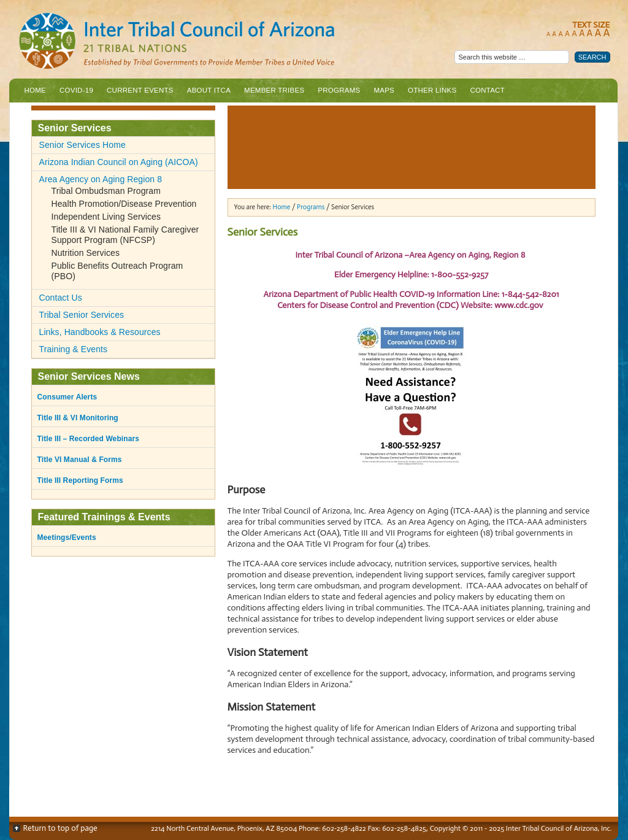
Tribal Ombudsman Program (106, 191)
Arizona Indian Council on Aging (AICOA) (119, 162)
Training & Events (74, 349)
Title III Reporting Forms (80, 480)
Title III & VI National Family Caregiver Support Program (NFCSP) (125, 235)
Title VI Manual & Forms (80, 460)
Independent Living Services (106, 217)
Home (36, 90)
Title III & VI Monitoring (78, 418)
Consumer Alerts (67, 397)
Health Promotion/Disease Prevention (124, 204)
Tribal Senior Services (82, 315)
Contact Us (61, 298)
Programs (337, 94)
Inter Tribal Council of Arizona (227, 42)
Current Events (140, 90)
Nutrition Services (86, 253)
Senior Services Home (82, 145)
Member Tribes (273, 94)
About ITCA (207, 94)
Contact (487, 90)
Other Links (432, 90)
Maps (384, 90)
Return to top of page (60, 828)
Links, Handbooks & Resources (100, 332)
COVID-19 (76, 90)
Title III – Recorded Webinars (89, 439)
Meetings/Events (67, 538)
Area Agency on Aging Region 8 (101, 179)
